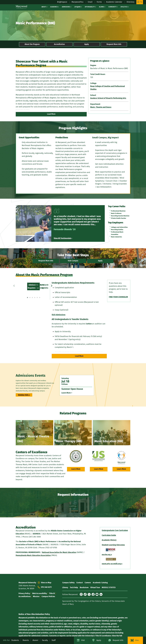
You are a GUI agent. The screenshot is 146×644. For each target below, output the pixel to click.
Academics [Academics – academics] (54, 7)
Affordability (90, 7)
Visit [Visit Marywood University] (83, 640)
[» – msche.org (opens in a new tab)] (111, 555)
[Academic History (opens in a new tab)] (109, 540)
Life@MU (77, 7)
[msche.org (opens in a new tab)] (106, 555)
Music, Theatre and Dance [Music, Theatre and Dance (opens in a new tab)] (101, 107)
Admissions (66, 7)
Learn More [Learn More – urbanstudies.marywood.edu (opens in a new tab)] (99, 469)
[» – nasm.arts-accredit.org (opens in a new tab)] (122, 564)
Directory (130, 2)
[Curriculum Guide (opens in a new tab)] (109, 535)
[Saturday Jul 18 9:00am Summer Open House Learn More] (77, 385)
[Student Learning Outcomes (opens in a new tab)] (113, 545)
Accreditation (59, 44)
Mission (36, 596)
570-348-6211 (46, 587)
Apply (87, 44)
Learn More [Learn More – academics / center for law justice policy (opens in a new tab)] (76, 469)
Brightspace (62, 2)
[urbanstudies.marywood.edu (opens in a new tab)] (99, 456)
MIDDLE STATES (109, 587)
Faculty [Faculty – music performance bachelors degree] (22, 290)
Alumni (101, 7)
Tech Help (74, 587)
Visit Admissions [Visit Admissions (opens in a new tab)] (58, 315)
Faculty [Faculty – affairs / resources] (45, 640)
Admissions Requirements (30, 281)
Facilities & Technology (29, 284)
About (44, 7)
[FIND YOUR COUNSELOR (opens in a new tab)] (118, 297)
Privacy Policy (24, 593)
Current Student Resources (30, 296)
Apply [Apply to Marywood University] (99, 640)
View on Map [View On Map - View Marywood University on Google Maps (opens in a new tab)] (46, 583)
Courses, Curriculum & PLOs (31, 293)
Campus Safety (68, 583)
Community (112, 7)
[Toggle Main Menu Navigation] (140, 2)
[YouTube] (97, 594)
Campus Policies (48, 596)
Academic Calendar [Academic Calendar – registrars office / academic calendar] (114, 2)
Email (90, 2)
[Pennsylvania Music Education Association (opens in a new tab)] (33, 555)
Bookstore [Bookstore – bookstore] (84, 587)
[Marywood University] (21, 7)
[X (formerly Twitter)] (89, 594)
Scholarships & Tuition (29, 287)
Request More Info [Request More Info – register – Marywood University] (46, 261)
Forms (99, 2)
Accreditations (25, 596)
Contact (80, 583)
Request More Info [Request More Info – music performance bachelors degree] (114, 44)
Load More (51, 114)
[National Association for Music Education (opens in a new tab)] (59, 552)
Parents (26, 640)
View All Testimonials (63, 238)
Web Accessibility (40, 593)
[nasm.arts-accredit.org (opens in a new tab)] (111, 564)
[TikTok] (85, 594)
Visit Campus (73, 261)
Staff (54, 640)
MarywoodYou (77, 2)
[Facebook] (93, 594)
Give (137, 640)
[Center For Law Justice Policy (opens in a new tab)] (76, 456)
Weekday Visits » (24, 395)
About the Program (32, 44)
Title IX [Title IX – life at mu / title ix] (52, 593)
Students (15, 640)
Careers (88, 583)
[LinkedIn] (101, 594)
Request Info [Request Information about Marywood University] (118, 640)
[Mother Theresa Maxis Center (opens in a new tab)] (121, 458)
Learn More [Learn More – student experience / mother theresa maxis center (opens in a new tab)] (121, 469)
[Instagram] (81, 594)
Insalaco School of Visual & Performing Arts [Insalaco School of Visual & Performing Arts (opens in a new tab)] (108, 98)
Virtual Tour (95, 587)
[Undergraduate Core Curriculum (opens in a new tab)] (115, 530)
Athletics (124, 7)
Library (65, 587)
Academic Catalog (100, 583)
